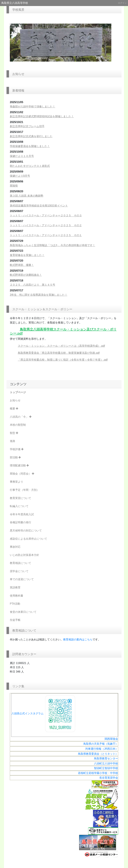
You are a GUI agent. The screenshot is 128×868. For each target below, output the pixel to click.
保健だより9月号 (20, 176)
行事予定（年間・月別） (24, 490)
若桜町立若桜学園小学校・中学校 (98, 773)
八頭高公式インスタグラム (44, 713)
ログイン (122, 3)
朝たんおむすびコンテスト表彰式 (30, 166)
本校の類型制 (18, 425)
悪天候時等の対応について (26, 531)
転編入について (19, 506)
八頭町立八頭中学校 (106, 763)
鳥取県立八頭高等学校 (15, 3)
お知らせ (15, 400)
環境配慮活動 (19, 465)
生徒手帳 (15, 620)
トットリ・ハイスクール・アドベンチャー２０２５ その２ (46, 225)
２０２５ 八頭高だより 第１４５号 (32, 285)
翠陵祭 (14, 186)
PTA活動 (15, 604)
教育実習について (20, 498)
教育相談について (20, 563)
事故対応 (15, 547)
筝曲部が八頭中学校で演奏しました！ (32, 107)
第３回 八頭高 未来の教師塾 (27, 196)
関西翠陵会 (111, 739)
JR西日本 (110, 749)
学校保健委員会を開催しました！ (30, 146)
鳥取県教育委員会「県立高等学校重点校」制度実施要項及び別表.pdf (59, 353)
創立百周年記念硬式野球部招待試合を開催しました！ (42, 116)
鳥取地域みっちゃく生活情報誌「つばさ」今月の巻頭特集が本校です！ (52, 245)
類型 (14, 433)
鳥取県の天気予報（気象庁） (101, 744)
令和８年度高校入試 (22, 514)
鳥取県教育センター (106, 758)
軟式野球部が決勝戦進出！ (26, 275)
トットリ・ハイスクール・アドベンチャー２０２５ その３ (46, 215)
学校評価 (17, 449)
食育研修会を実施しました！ (27, 255)
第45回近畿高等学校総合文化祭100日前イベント (39, 206)
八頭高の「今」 (21, 417)
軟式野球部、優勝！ (22, 265)
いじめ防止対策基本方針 (24, 555)
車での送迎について (22, 579)
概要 (14, 409)
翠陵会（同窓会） (22, 474)
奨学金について (19, 571)
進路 (12, 441)
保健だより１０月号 (22, 156)
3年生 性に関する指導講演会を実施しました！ (39, 295)
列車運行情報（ (95, 749)
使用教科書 (16, 596)
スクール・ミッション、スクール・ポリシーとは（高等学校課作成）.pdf (61, 346)
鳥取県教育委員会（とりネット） (98, 754)
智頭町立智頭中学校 (106, 768)
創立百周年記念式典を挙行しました (31, 136)
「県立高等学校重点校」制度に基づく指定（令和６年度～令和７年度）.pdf (63, 360)
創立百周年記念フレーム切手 (27, 126)
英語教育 (15, 587)
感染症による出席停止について (28, 539)
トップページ (18, 392)
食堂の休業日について (23, 612)
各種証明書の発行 (20, 522)
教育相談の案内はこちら (78, 639)
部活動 (15, 457)
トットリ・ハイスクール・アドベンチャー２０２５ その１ (46, 235)
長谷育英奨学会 (109, 778)
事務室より (16, 482)
